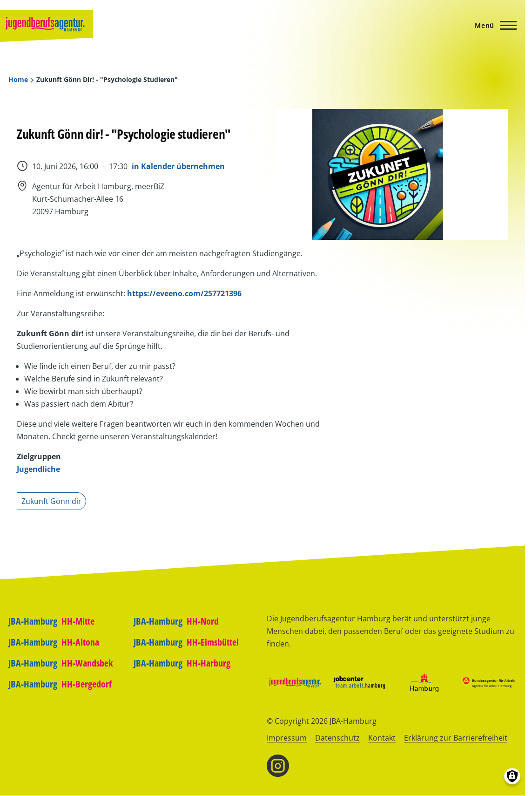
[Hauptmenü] (493, 25)
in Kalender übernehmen (178, 166)
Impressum (287, 738)
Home (18, 80)
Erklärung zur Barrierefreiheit (456, 738)
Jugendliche (38, 469)
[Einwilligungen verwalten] (512, 776)
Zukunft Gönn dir (51, 501)
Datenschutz (337, 738)
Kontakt (382, 738)
